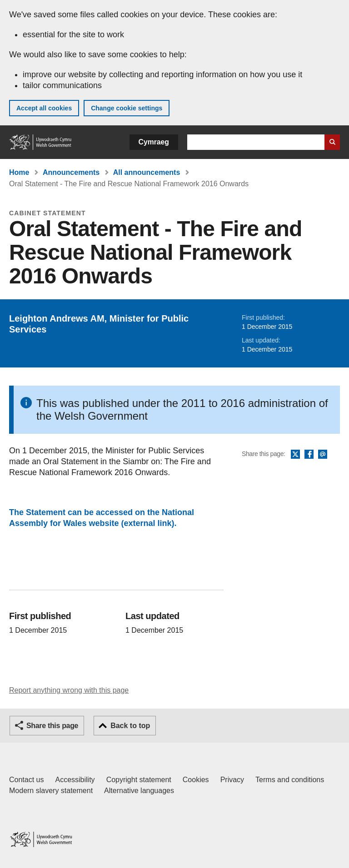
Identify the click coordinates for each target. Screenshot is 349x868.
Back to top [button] (130, 726)
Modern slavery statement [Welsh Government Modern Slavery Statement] (51, 791)
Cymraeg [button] (154, 142)
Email (323, 455)
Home (19, 172)
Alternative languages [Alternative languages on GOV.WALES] (139, 791)
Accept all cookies (44, 108)
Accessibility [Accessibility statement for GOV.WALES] (75, 780)
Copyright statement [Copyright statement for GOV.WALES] (139, 780)
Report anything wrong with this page (69, 690)
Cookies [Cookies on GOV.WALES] (196, 780)
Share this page (52, 726)
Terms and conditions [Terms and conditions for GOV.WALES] (290, 780)
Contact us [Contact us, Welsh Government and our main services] (26, 780)
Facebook (309, 455)
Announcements (71, 172)
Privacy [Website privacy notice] (232, 780)
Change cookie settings (127, 108)
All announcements (147, 172)
